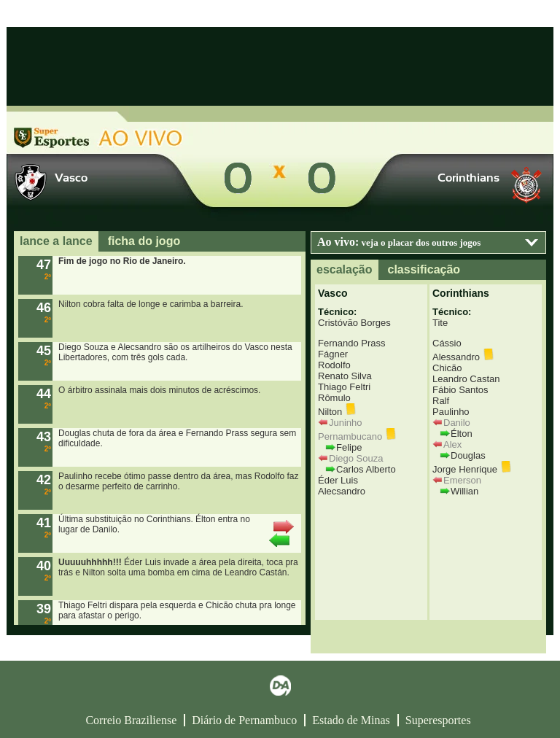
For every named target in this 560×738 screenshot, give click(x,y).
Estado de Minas (351, 720)
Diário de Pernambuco (244, 720)
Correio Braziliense (131, 720)
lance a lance (56, 241)
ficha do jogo (144, 241)
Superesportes (438, 720)
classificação (424, 269)
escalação (345, 269)
